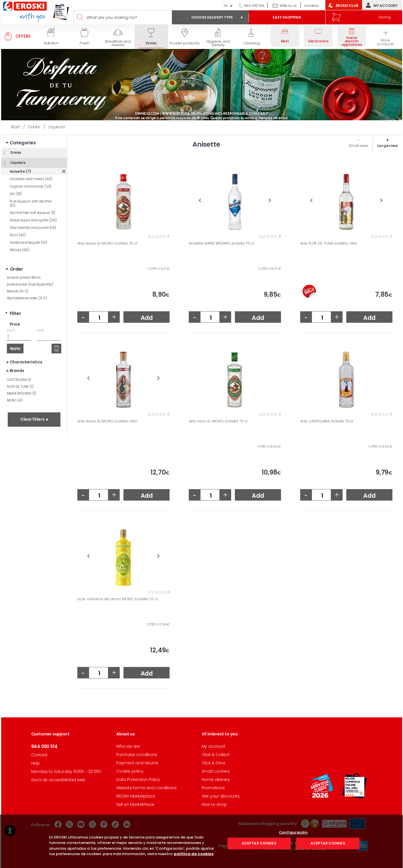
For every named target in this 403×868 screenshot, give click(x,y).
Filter (15, 313)
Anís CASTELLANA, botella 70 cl (327, 421)
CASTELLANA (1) (19, 380)
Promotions (213, 788)
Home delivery (216, 780)
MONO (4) (15, 400)
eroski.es (311, 6)
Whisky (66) (20, 250)
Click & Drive (214, 763)
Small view (359, 146)
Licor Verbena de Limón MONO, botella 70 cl (117, 599)
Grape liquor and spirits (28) (33, 220)
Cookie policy (130, 771)
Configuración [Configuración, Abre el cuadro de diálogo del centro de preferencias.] (293, 859)
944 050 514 (254, 6)
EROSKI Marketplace (136, 796)
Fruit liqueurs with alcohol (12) (31, 203)
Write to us (288, 6)
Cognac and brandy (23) (31, 186)
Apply (15, 348)
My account (381, 5)
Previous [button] (200, 200)
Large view (388, 146)
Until (40, 330)
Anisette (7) (21, 171)
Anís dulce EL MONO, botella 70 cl (107, 243)
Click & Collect (216, 755)
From (11, 330)
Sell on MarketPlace (135, 804)
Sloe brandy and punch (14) (33, 228)
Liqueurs (18, 163)
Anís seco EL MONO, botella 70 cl (218, 421)
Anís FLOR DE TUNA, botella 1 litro (329, 243)
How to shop (214, 804)
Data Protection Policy (138, 780)
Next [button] (270, 200)
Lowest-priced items (24, 277)
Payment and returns (137, 763)
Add (147, 318)
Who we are (128, 746)
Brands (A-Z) (18, 291)
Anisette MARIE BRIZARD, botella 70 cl (221, 243)
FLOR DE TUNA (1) (20, 386)
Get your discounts (221, 796)
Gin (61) (16, 194)
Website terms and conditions (146, 788)
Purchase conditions (137, 755)
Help (36, 763)
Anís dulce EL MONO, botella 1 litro (107, 421)
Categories (23, 143)
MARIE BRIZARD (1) (21, 393)
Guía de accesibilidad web (58, 780)
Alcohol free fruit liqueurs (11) (33, 213)
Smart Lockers (216, 771)
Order (16, 269)
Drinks (16, 152)
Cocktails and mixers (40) (31, 179)
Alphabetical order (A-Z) (27, 298)
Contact (40, 755)
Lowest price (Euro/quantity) (30, 284)
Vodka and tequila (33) (29, 242)
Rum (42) (18, 235)
